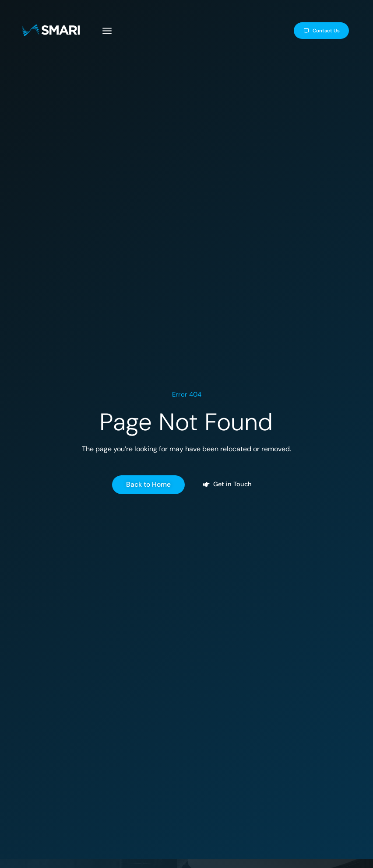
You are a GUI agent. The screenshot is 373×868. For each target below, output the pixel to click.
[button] (116, 32)
